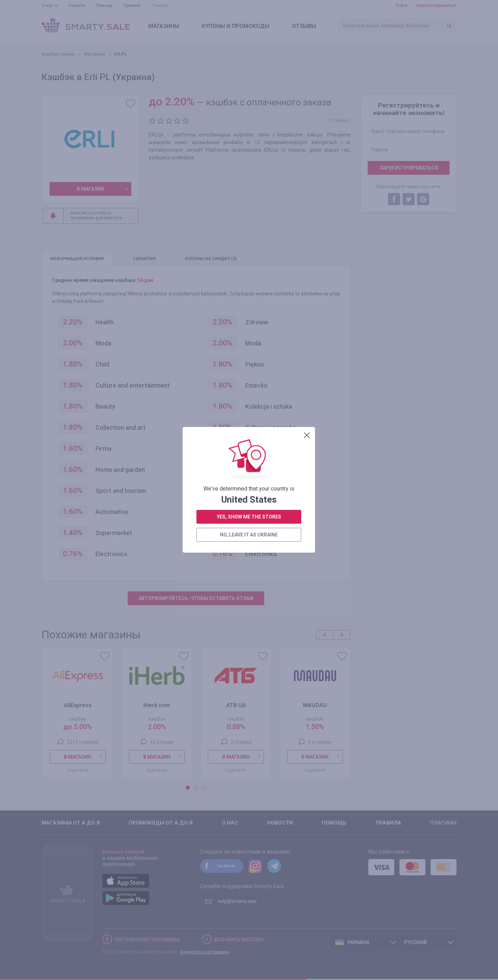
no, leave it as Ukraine (249, 210)
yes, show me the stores (249, 192)
